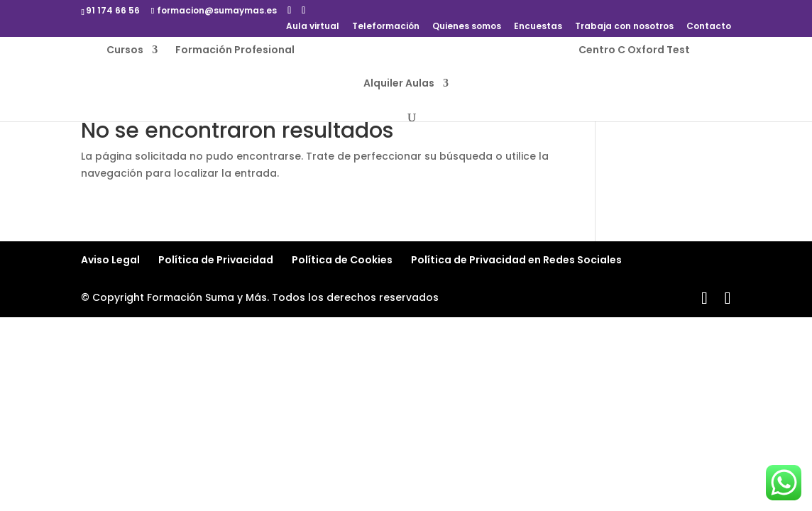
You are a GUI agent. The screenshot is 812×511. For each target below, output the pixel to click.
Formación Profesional (235, 51)
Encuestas (538, 27)
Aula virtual (313, 27)
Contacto (709, 27)
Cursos (125, 51)
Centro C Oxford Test (634, 51)
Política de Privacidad (216, 260)
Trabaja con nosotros (624, 27)
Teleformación (386, 27)
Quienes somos (467, 27)
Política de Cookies (342, 260)
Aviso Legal (110, 260)
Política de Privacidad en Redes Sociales (516, 260)
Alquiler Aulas (399, 84)
